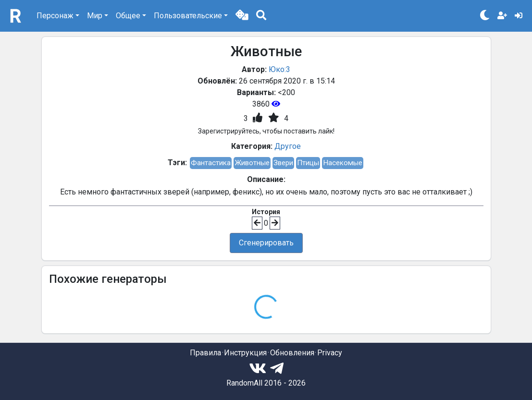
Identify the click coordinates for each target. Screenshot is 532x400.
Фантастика (211, 163)
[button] (242, 16)
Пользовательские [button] (188, 16)
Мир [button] (95, 16)
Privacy (330, 353)
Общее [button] (128, 16)
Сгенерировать (266, 243)
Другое (288, 146)
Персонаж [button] (55, 16)
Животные (252, 163)
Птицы (308, 163)
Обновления (292, 353)
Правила (205, 353)
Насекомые (343, 163)
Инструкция (245, 353)
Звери (283, 163)
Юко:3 (279, 69)
